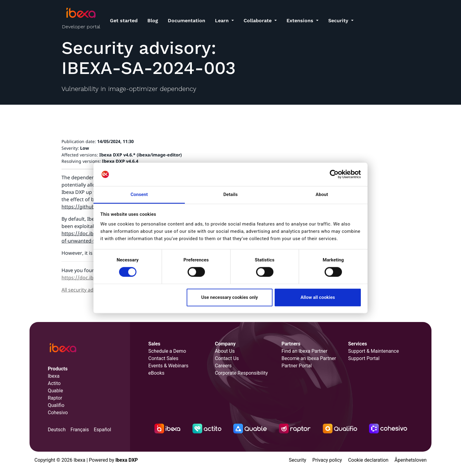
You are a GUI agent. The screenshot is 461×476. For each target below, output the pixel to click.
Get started (124, 21)
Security (339, 21)
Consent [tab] (139, 194)
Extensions (301, 21)
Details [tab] (230, 194)
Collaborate (258, 21)
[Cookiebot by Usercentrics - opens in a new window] (334, 174)
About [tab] (322, 194)
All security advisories (86, 290)
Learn (223, 21)
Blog (153, 21)
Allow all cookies (318, 297)
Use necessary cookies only (230, 297)
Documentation (187, 21)
